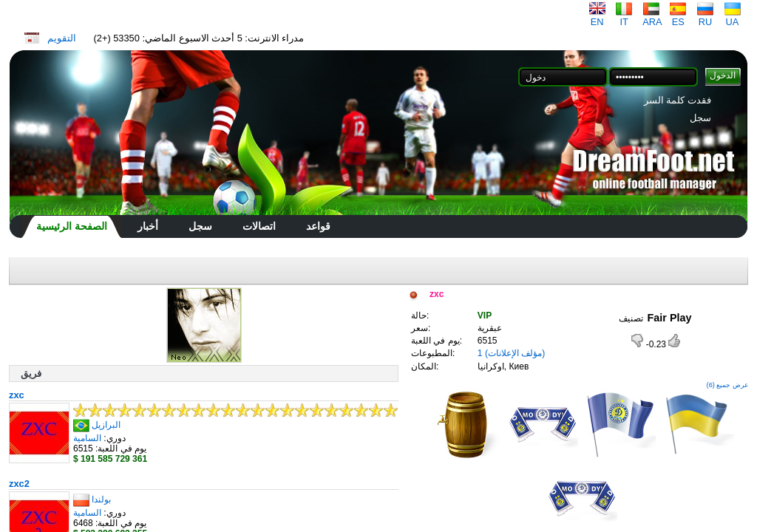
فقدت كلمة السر (678, 100)
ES (678, 17)
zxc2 (19, 484)
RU (705, 17)
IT (624, 17)
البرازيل (106, 425)
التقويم (62, 38)
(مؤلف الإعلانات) (515, 353)
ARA (652, 17)
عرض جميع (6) (727, 385)
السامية (87, 438)
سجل (700, 118)
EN (597, 17)
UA (733, 17)
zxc (17, 395)
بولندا (101, 499)
